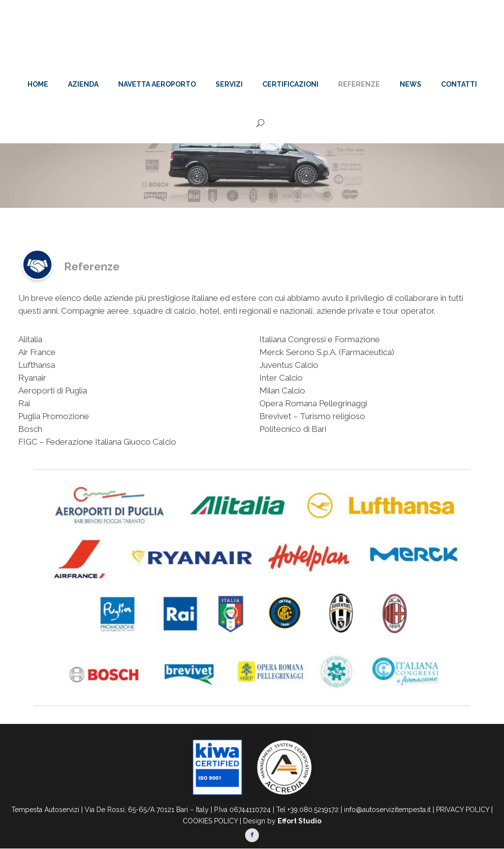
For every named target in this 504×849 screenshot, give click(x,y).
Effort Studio (299, 821)
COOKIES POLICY (210, 821)
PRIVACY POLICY (463, 810)
